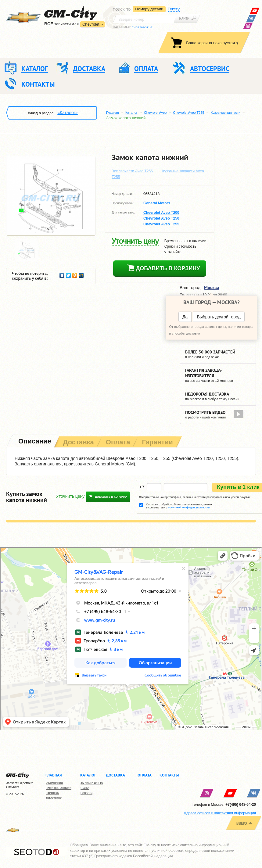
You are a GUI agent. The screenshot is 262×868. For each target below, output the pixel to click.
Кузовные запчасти (226, 113)
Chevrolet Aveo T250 (161, 218)
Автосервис (54, 798)
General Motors (157, 203)
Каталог (131, 113)
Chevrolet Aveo (155, 113)
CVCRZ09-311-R (142, 27)
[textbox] (145, 19)
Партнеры (52, 793)
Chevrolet (91, 24)
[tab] (34, 442)
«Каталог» (67, 113)
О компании (54, 783)
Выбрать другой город (219, 317)
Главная (113, 113)
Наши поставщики (59, 788)
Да (185, 317)
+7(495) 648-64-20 (241, 805)
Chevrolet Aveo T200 (161, 213)
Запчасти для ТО (92, 783)
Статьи (85, 788)
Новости (86, 793)
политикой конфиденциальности (189, 508)
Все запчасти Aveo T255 (132, 171)
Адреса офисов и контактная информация (220, 813)
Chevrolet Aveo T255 (188, 113)
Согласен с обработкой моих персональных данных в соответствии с (179, 506)
